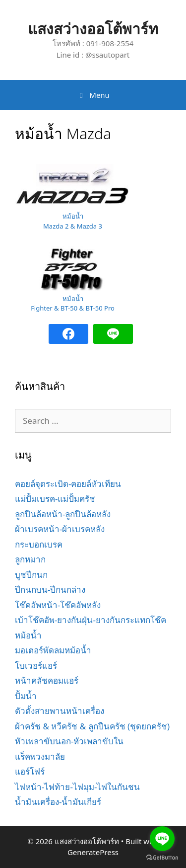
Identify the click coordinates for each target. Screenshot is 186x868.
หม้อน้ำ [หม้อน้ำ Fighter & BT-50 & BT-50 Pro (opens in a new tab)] (73, 299)
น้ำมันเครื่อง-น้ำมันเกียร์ (58, 802)
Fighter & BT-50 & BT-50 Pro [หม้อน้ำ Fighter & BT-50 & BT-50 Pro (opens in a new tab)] (73, 308)
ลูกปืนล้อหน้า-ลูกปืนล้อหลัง (63, 514)
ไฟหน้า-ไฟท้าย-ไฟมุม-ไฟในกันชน (77, 787)
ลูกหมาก (30, 559)
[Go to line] (162, 839)
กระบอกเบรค (39, 544)
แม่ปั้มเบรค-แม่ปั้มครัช (55, 499)
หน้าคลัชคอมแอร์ (47, 680)
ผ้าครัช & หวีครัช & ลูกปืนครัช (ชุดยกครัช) (92, 726)
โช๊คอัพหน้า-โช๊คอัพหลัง (58, 605)
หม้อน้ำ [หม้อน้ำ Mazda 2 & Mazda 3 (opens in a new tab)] (73, 216)
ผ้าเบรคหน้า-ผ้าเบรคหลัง (60, 529)
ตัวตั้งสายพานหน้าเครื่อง (60, 711)
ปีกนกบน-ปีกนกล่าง (50, 590)
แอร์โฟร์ (30, 771)
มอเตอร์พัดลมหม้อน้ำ (53, 650)
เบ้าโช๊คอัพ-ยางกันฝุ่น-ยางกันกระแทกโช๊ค (91, 620)
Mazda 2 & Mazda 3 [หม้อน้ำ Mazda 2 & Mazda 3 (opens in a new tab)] (73, 226)
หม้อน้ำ (28, 635)
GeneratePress (93, 852)
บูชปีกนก (31, 575)
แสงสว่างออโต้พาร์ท (93, 29)
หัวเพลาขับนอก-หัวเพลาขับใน (69, 741)
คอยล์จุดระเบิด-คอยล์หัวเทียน (68, 484)
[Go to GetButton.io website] (162, 858)
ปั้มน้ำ (26, 696)
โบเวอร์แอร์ (36, 666)
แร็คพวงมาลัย (40, 756)
